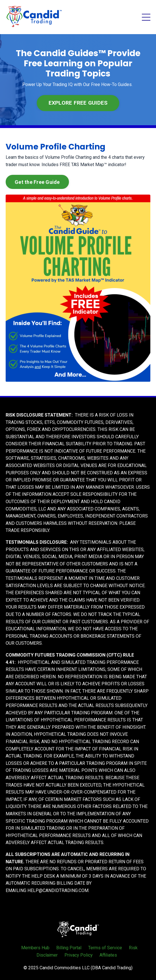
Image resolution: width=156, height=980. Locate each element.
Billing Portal (69, 948)
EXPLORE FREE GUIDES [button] (78, 103)
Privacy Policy (79, 955)
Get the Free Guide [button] (37, 182)
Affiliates (108, 955)
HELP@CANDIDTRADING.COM (58, 890)
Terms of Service (105, 948)
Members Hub (35, 948)
